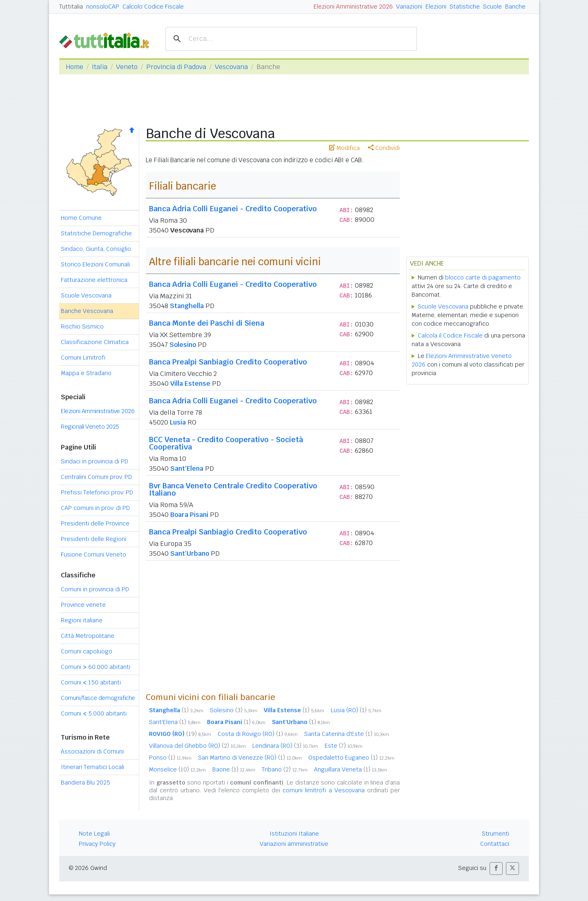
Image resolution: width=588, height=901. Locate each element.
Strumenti (496, 834)
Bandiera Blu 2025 (86, 783)
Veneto (127, 67)
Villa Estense (190, 383)
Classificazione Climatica (95, 342)
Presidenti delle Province (95, 523)
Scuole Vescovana (86, 295)
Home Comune (81, 218)
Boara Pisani (189, 515)
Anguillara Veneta (351, 769)
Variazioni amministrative (294, 844)
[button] (496, 869)
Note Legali (94, 834)
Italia (100, 67)
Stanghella (187, 306)
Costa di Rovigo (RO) (258, 734)
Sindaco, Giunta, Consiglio (96, 249)
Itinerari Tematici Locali (92, 767)
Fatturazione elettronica (94, 280)
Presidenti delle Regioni (94, 539)
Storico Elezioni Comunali (95, 264)
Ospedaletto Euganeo (351, 758)
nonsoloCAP (103, 7)
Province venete (83, 605)
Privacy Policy (97, 844)
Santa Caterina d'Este (347, 734)
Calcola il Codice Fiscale (450, 335)
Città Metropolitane (88, 636)
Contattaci (495, 844)
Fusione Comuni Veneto (94, 554)
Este (344, 746)
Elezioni (436, 7)
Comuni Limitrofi (83, 358)
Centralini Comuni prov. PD (96, 477)
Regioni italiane (82, 620)
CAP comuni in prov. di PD (95, 508)
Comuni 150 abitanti (91, 682)
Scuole (492, 7)
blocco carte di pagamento (483, 277)
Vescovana (231, 67)
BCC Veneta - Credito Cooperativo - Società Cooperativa (226, 443)
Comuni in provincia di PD (95, 589)
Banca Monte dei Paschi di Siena (207, 323)
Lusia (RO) (356, 710)
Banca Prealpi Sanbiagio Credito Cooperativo (228, 362)
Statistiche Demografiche (96, 233)
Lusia (178, 422)
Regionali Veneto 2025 (90, 427)
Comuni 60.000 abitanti (96, 667)
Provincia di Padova (176, 67)
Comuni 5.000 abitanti (94, 713)
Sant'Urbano (190, 553)
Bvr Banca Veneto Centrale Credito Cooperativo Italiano (233, 489)
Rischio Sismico (82, 326)
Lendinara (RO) (285, 746)
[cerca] (290, 39)
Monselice (177, 769)
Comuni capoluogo (87, 651)
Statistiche (465, 7)
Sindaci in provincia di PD (95, 461)
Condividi (384, 148)
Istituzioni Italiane (294, 834)
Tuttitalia (71, 7)
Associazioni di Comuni (92, 751)
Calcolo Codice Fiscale (153, 7)
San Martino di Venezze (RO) (250, 758)
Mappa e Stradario (86, 373)
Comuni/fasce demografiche (98, 698)
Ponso (170, 758)
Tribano (285, 769)
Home (75, 67)
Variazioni (409, 7)
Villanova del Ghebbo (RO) (197, 746)
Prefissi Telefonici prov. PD (97, 492)
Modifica (344, 148)
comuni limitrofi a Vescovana (324, 790)
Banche (515, 7)
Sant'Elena (187, 468)
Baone (234, 769)
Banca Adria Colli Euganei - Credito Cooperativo (233, 209)
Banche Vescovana (87, 311)
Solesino (183, 345)
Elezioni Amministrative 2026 (353, 7)
